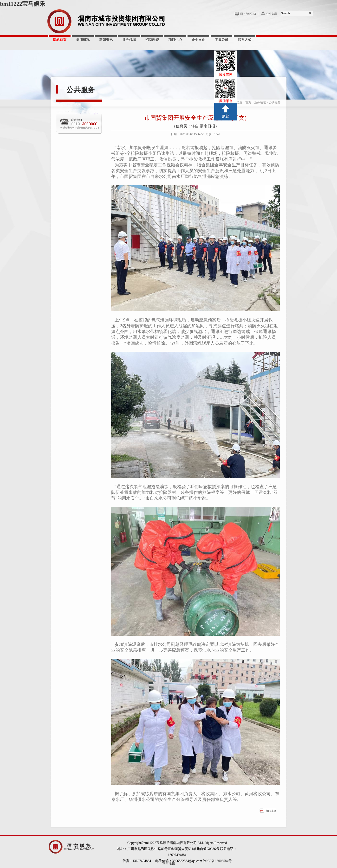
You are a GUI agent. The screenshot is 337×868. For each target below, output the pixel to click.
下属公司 (221, 40)
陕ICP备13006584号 (217, 861)
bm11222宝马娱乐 (23, 4)
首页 (248, 102)
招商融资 (152, 40)
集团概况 (83, 40)
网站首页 (60, 40)
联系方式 (245, 40)
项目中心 (175, 40)
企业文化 (198, 40)
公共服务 (81, 90)
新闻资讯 (106, 40)
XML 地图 (168, 863)
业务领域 (129, 40)
